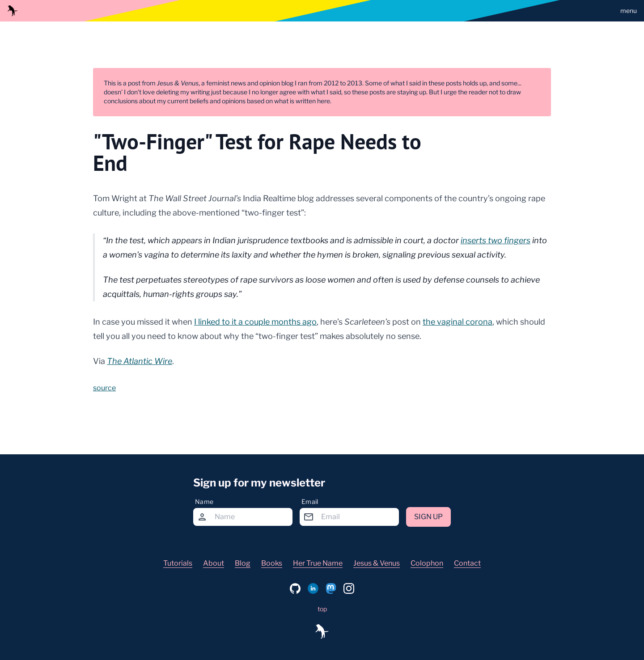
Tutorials (178, 563)
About (214, 563)
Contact (467, 563)
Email (310, 501)
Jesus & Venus (377, 563)
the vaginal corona (458, 322)
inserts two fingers (496, 240)
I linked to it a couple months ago (255, 322)
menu (629, 11)
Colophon (427, 563)
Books (272, 563)
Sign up (428, 517)
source (104, 388)
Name (204, 501)
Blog (243, 563)
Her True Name (318, 563)
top (322, 609)
